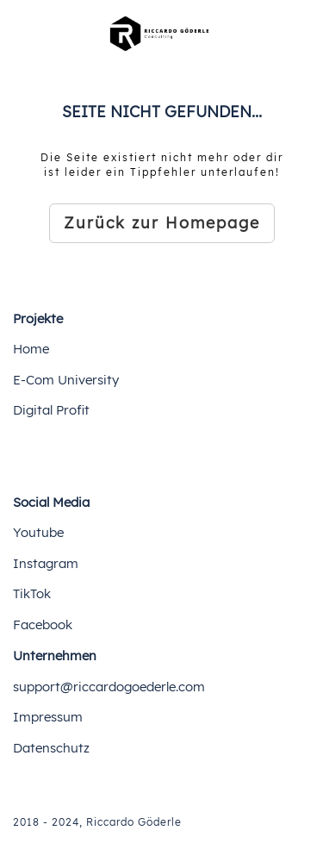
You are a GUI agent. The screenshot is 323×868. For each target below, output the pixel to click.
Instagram (46, 563)
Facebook (43, 624)
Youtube (38, 532)
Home (31, 349)
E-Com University (66, 380)
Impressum (48, 717)
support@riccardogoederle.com (109, 687)
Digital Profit (51, 410)
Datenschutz (51, 748)
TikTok (32, 593)
